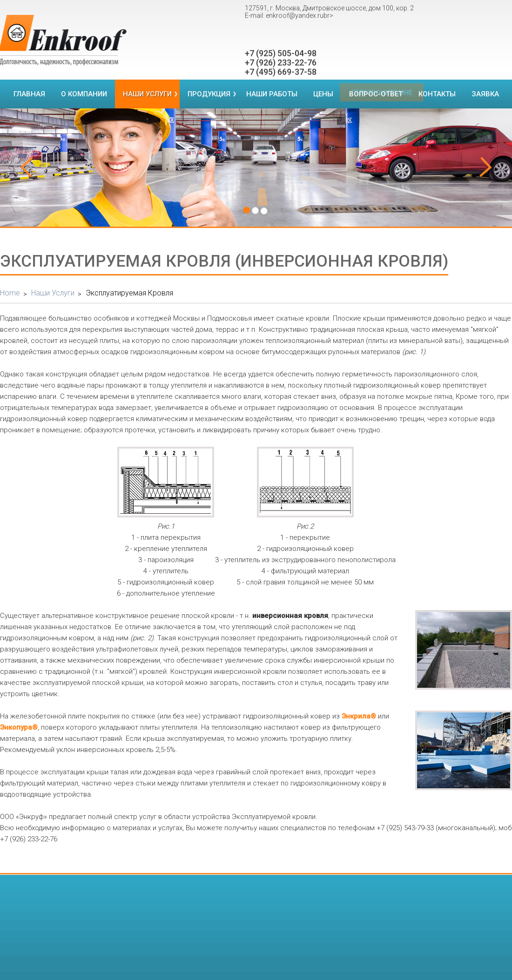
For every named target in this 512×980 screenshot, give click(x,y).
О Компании (84, 94)
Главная (29, 94)
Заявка (485, 94)
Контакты (437, 94)
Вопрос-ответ (376, 94)
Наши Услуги (147, 94)
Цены (323, 94)
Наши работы (272, 94)
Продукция (209, 94)
